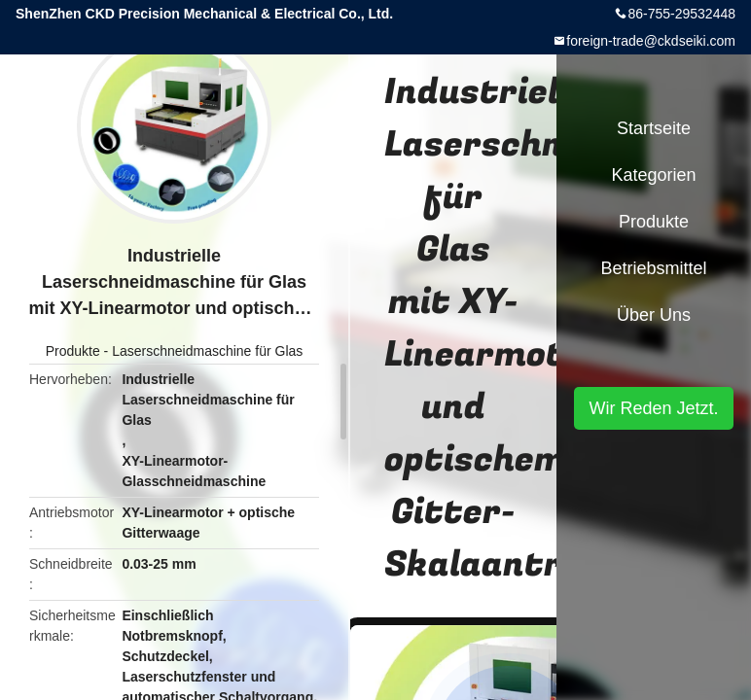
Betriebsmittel (653, 268)
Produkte (73, 351)
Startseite (654, 128)
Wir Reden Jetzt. (653, 408)
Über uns (654, 315)
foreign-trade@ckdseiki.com (651, 41)
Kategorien (653, 175)
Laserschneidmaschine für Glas (207, 351)
